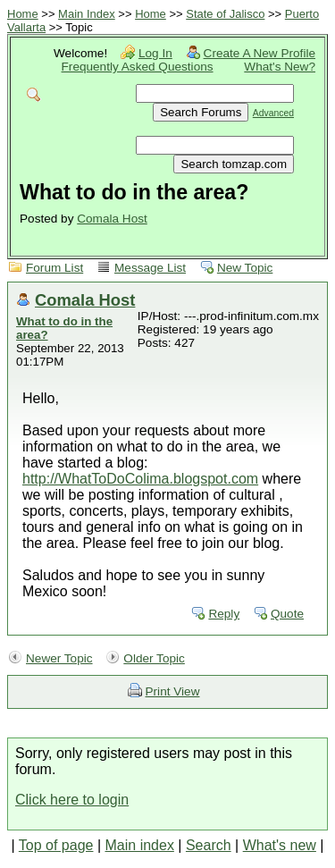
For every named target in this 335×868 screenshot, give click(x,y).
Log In (155, 53)
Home (23, 14)
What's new (280, 845)
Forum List (54, 268)
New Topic (245, 268)
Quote (287, 614)
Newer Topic (59, 658)
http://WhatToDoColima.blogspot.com (140, 479)
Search (209, 845)
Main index (140, 845)
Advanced (273, 113)
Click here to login (72, 800)
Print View (173, 691)
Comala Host (112, 219)
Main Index (87, 14)
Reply (224, 614)
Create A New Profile (260, 53)
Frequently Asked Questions (138, 67)
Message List (150, 268)
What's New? (280, 67)
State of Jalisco (225, 14)
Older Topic (154, 658)
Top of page (56, 845)
